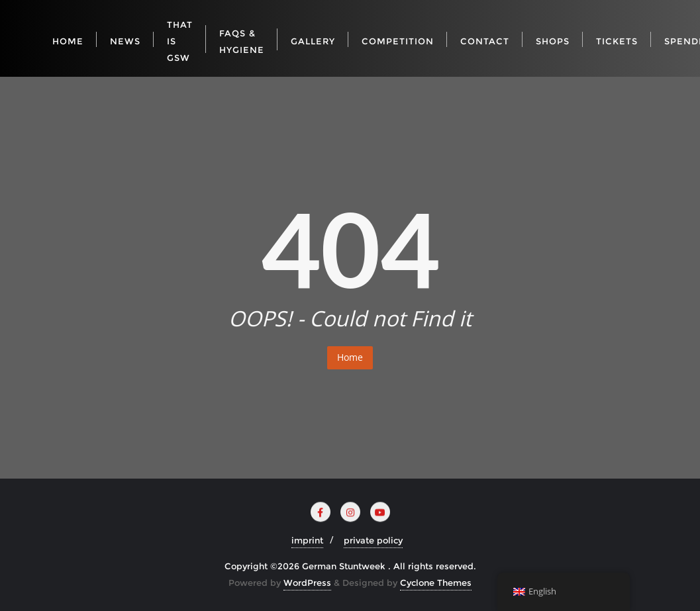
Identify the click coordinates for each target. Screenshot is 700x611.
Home (350, 357)
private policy (373, 540)
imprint (307, 540)
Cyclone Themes (436, 583)
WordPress (307, 583)
